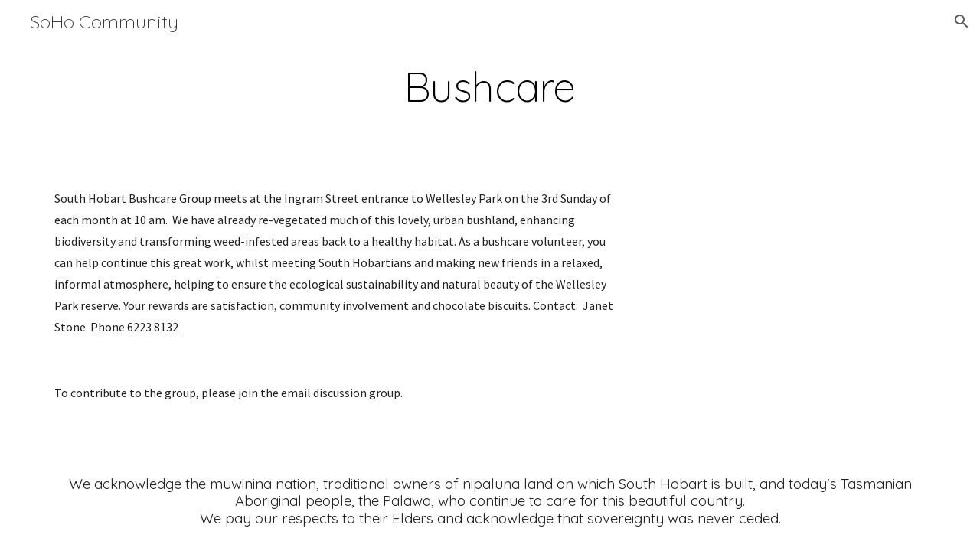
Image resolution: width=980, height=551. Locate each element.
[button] (962, 21)
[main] (490, 87)
